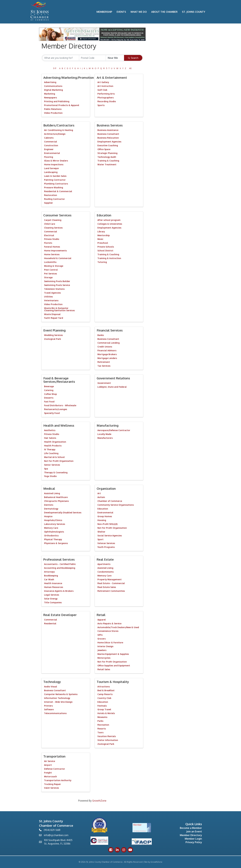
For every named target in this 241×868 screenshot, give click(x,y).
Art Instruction (105, 86)
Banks (101, 335)
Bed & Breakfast (106, 690)
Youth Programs (106, 547)
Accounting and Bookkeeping (60, 568)
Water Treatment (107, 164)
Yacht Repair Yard (54, 318)
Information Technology (57, 698)
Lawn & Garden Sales (55, 176)
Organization (106, 488)
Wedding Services (53, 335)
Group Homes (105, 516)
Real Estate (105, 559)
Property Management (110, 579)
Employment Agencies (109, 142)
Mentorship (104, 235)
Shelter (101, 532)
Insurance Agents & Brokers (59, 591)
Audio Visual (51, 687)
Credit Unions (105, 347)
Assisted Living (52, 493)
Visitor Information (108, 740)
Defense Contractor (55, 769)
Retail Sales (104, 669)
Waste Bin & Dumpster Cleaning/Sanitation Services (59, 309)
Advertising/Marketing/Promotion (69, 77)
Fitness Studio (52, 239)
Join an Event (194, 831)
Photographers (106, 98)
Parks (100, 721)
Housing (102, 520)
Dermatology (51, 509)
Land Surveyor (52, 168)
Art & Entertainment (112, 77)
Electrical (49, 235)
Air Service (50, 761)
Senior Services (52, 465)
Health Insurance (53, 583)
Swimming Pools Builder (57, 281)
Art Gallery (103, 82)
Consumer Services (57, 215)
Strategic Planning (107, 153)
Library (101, 232)
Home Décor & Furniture (110, 642)
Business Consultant (108, 134)
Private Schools (106, 247)
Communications (53, 86)
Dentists (49, 505)
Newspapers (50, 98)
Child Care (50, 224)
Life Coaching (51, 453)
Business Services (110, 125)
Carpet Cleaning (53, 220)
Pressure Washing (54, 187)
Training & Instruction (109, 258)
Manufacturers (105, 438)
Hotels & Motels (106, 713)
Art (99, 493)
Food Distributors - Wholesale (60, 405)
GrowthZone (99, 801)
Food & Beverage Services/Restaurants (59, 380)
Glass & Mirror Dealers (56, 161)
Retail (101, 615)
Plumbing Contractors (56, 184)
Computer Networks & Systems (61, 694)
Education (104, 215)
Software (49, 709)
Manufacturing (108, 425)
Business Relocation (108, 138)
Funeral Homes (52, 247)
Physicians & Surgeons (56, 543)
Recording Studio (107, 101)
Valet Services (51, 788)
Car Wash (49, 579)
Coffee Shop (50, 394)
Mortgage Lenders (107, 358)
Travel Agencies (52, 293)
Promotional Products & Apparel (62, 105)
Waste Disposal (52, 314)
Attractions (104, 687)
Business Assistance (108, 130)
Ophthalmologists (54, 532)
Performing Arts (106, 94)
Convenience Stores (108, 631)
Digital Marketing (53, 90)
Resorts (102, 729)
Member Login (193, 839)
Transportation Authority (58, 780)
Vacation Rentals (107, 736)
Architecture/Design (55, 134)
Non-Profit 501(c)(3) (107, 524)
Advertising (50, 82)
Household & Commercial (58, 258)
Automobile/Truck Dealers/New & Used (118, 627)
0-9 (55, 68)
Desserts (49, 398)
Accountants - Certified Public (60, 564)
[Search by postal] (92, 58)
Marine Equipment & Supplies (113, 654)
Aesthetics (50, 430)
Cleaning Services (53, 228)
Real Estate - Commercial (111, 583)
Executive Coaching (108, 145)
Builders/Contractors (59, 125)
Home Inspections (54, 164)
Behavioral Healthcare (56, 497)
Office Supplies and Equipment (114, 666)
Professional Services (59, 559)
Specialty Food (52, 413)
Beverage (49, 386)
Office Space (104, 149)
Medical (49, 488)
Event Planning (54, 330)
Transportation (54, 756)
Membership (104, 12)
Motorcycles (104, 658)
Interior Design (105, 646)
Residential (50, 623)
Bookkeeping (51, 576)
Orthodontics (51, 536)
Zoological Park (52, 339)
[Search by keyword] (61, 58)
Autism (101, 497)
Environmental (52, 153)
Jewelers (102, 650)
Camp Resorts (105, 694)
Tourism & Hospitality (113, 682)
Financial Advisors (107, 350)
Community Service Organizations (116, 505)
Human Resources (54, 587)
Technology (52, 682)
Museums (102, 717)
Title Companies (53, 602)
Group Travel (104, 709)
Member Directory (191, 835)
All (130, 68)
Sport (100, 539)
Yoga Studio (50, 476)
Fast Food (49, 402)
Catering (49, 390)
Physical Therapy (53, 539)
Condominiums (106, 572)
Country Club (104, 698)
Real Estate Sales (107, 587)
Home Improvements (55, 251)
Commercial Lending (109, 343)
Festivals (102, 706)
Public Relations (53, 109)
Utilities (48, 297)
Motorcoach (50, 776)
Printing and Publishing (57, 101)
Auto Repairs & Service (109, 623)
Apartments (104, 564)
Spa (46, 469)
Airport (48, 765)
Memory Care (51, 528)
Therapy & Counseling (56, 472)
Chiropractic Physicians (56, 501)
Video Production (53, 113)
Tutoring (102, 262)
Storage (48, 277)
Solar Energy (51, 599)
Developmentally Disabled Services (63, 512)
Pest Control (51, 270)
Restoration (51, 195)
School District (105, 251)
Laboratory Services (55, 524)
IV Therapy (50, 449)
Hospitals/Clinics (53, 520)
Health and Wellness (59, 425)
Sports (101, 105)
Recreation (103, 725)
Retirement (104, 362)
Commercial (51, 142)
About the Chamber (164, 12)
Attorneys (49, 572)
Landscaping (51, 172)
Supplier (48, 203)
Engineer (49, 149)
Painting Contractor (55, 180)
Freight (48, 773)
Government (104, 383)
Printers (48, 706)
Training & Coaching (108, 161)
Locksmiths (50, 262)
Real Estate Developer (60, 615)
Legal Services (52, 595)
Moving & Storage (54, 266)
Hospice (48, 516)
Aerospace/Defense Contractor (114, 430)
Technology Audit (107, 157)
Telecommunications (55, 713)
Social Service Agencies (110, 536)
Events (121, 12)
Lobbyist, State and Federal (112, 387)
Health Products (53, 446)
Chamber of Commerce (110, 501)
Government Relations (113, 378)
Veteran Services (106, 543)
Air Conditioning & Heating (59, 130)
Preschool (103, 243)
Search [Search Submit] (133, 58)
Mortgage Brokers (107, 354)
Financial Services (110, 330)
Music (100, 239)
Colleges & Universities (110, 224)
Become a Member (191, 828)
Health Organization (55, 442)
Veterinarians (51, 300)
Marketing (50, 94)
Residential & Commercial (58, 191)
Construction (51, 145)
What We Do (139, 12)
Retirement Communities (111, 591)
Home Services (52, 254)
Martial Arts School (54, 457)
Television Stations (54, 289)
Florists (48, 243)
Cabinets (49, 138)
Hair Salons (50, 438)
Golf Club (102, 90)
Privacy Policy (194, 842)
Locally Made (104, 434)
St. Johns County (194, 12)
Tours (100, 732)
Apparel (102, 620)
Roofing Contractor (54, 199)
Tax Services (104, 366)
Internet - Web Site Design (58, 702)
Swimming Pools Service (57, 285)
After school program (109, 220)
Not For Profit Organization (59, 461)
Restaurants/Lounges (56, 409)
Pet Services (50, 274)
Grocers (102, 639)
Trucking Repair (52, 784)
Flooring (49, 157)
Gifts (100, 635)
